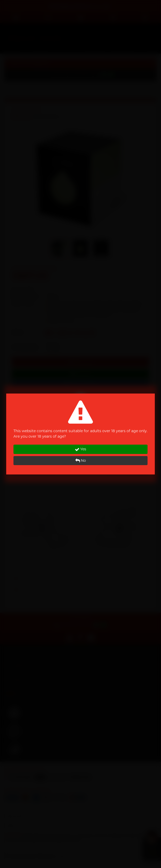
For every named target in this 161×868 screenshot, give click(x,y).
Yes (80, 449)
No (81, 461)
